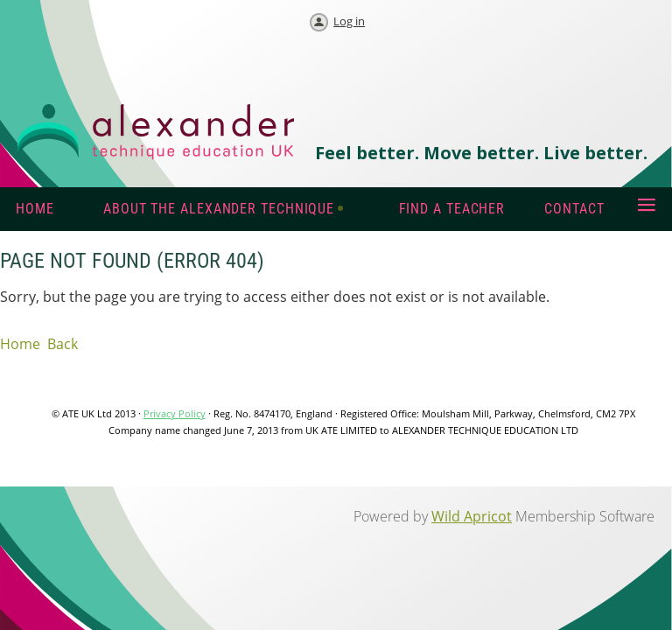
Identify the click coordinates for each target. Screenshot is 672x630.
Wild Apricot (472, 516)
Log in (349, 21)
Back (63, 344)
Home (20, 344)
